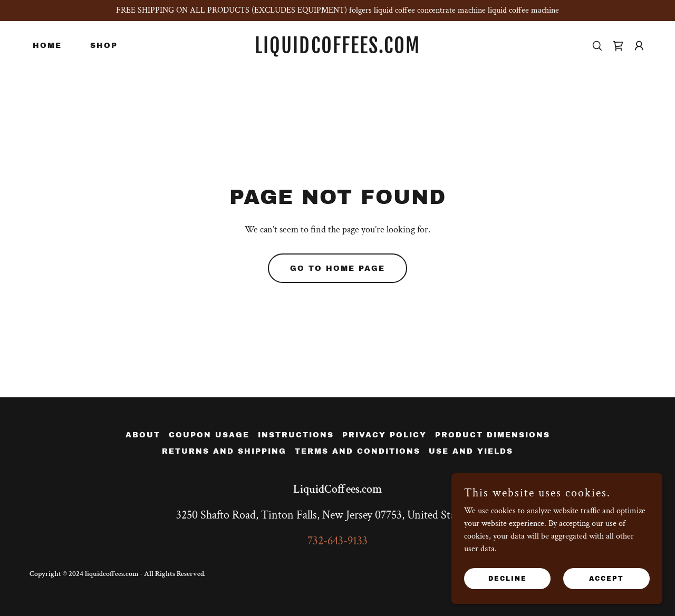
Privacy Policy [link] (384, 435)
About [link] (143, 435)
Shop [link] (104, 46)
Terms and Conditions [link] (358, 451)
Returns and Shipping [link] (224, 451)
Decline (508, 578)
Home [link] (47, 46)
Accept (606, 578)
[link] (338, 51)
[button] (639, 46)
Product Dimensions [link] (493, 435)
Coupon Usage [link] (209, 435)
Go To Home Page (337, 268)
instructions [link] (296, 435)
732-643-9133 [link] (337, 541)
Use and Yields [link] (471, 451)
